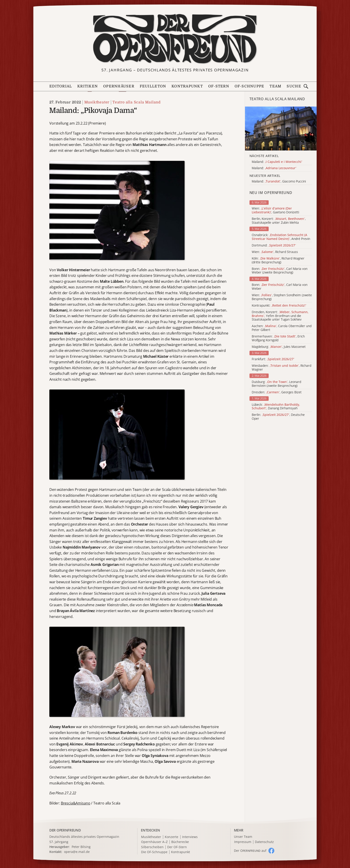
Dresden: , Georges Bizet (277, 392)
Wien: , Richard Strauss (275, 252)
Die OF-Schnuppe (154, 852)
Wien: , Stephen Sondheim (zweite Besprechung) (282, 297)
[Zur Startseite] (175, 39)
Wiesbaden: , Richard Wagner (281, 368)
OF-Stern (219, 86)
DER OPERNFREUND (65, 830)
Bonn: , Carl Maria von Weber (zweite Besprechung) (280, 271)
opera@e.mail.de (77, 852)
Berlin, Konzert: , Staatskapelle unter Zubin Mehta (279, 221)
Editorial (61, 86)
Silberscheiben (152, 847)
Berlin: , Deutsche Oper (278, 417)
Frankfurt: (273, 359)
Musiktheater (97, 102)
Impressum (243, 842)
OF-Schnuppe (249, 86)
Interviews (190, 837)
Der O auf (250, 851)
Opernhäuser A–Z (154, 842)
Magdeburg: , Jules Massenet (279, 347)
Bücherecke (180, 842)
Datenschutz (264, 842)
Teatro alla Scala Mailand (137, 102)
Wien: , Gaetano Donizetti (275, 210)
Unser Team (243, 837)
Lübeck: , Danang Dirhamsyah (276, 407)
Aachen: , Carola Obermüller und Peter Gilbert (282, 328)
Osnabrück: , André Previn (281, 237)
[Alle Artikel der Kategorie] (281, 129)
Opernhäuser (119, 86)
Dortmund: (274, 245)
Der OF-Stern (177, 847)
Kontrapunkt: (279, 306)
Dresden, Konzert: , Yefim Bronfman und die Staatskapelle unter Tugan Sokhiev (280, 316)
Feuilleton (153, 86)
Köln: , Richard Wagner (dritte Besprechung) (278, 260)
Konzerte (172, 837)
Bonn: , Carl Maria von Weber (280, 287)
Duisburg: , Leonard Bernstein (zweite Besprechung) (276, 384)
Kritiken (88, 86)
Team (275, 86)
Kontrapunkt (187, 86)
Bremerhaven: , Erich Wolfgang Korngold (278, 338)
